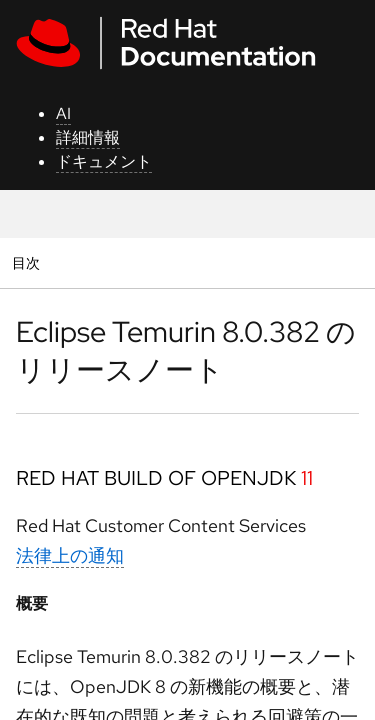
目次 (28, 262)
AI (63, 113)
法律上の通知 (70, 555)
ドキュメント (104, 161)
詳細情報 (88, 137)
